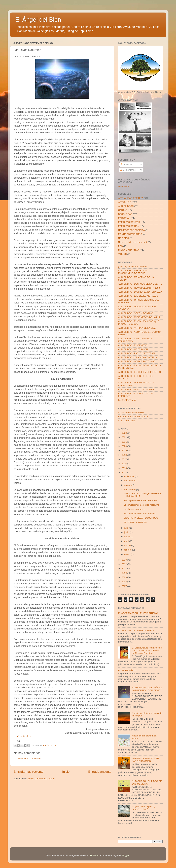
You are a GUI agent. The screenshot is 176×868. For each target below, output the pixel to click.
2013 (124, 560)
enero (128, 554)
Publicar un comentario (29, 758)
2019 (124, 450)
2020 (124, 446)
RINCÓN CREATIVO (129, 250)
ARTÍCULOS (49, 745)
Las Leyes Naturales (134, 509)
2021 (124, 442)
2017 (124, 459)
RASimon (94, 855)
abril (127, 541)
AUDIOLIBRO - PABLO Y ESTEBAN (136, 353)
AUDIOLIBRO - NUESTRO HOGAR (136, 389)
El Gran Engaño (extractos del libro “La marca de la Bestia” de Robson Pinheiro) (147, 650)
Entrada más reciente (29, 772)
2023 (124, 433)
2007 (124, 586)
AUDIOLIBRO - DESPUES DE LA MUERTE (140, 284)
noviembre (130, 481)
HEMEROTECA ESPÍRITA (132, 230)
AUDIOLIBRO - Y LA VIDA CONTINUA (138, 357)
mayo (128, 537)
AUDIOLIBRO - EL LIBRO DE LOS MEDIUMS (147, 782)
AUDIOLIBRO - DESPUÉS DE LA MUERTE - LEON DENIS (147, 689)
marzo (128, 545)
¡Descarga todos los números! (133, 266)
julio (127, 528)
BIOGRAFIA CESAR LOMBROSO (141, 518)
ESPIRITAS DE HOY (129, 226)
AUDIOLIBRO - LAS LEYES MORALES (138, 296)
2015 (124, 468)
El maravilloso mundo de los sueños (136, 630)
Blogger (126, 855)
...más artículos (22, 736)
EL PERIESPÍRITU (128, 670)
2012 (124, 564)
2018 (124, 455)
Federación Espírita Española (133, 417)
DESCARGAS (125, 214)
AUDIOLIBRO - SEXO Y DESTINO (136, 313)
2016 (124, 464)
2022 (124, 437)
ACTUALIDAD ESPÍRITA (131, 198)
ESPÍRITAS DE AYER (129, 222)
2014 (124, 472)
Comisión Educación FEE (131, 413)
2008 (124, 582)
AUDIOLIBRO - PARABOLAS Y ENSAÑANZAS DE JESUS (134, 272)
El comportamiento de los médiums (141, 505)
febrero (128, 550)
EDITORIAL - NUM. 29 (135, 522)
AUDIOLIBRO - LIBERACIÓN (133, 349)
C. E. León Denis (127, 421)
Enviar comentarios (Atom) (41, 779)
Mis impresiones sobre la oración (140, 500)
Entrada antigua (99, 772)
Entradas (126, 164)
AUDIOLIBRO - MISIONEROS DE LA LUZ (139, 317)
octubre (129, 485)
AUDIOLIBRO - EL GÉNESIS (133, 345)
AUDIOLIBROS (126, 206)
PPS (120, 246)
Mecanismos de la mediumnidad (140, 514)
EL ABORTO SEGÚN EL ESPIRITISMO (138, 613)
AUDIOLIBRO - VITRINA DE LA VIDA (137, 328)
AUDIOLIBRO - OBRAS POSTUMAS (137, 361)
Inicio (66, 772)
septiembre (130, 490)
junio (127, 532)
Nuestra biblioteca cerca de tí (133, 242)
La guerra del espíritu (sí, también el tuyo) (145, 808)
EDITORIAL (124, 218)
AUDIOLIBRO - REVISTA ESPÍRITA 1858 (139, 288)
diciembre (130, 476)
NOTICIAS (124, 238)
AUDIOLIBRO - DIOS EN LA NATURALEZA (140, 292)
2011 (124, 568)
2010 (124, 573)
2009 (124, 577)
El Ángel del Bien (38, 20)
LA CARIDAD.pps (127, 400)
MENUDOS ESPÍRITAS (130, 234)
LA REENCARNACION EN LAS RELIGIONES (145, 760)
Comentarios (128, 170)
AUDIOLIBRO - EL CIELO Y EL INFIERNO (140, 372)
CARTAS (123, 210)
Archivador (124, 186)
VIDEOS (122, 254)
